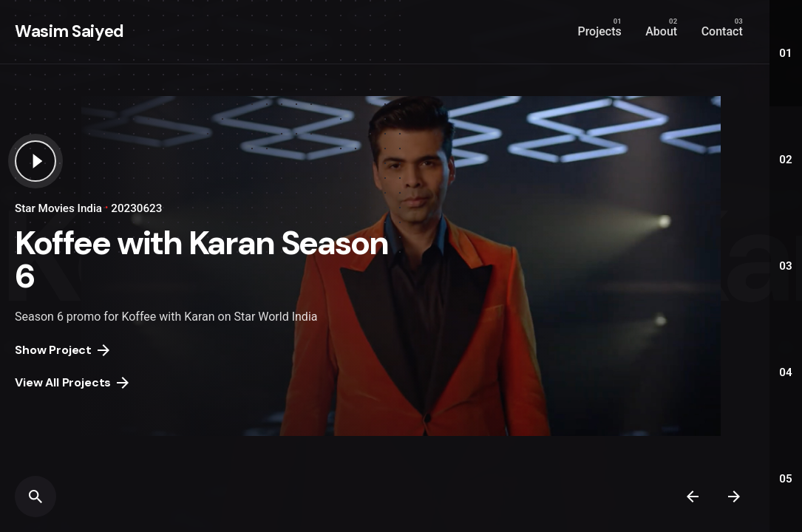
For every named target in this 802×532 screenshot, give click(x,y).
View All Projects (72, 382)
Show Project (62, 350)
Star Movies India (58, 208)
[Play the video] (35, 161)
